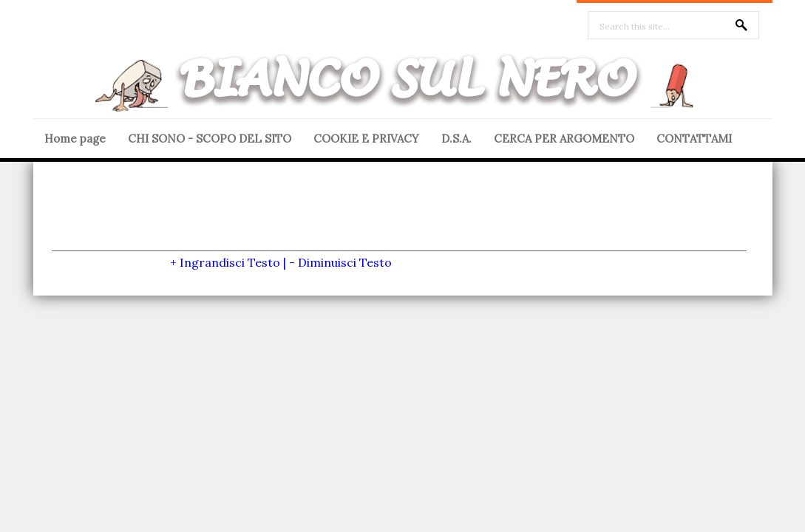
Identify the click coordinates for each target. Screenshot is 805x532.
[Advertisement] (399, 217)
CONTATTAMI (694, 139)
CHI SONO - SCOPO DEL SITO (210, 139)
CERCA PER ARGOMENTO (564, 139)
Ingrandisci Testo (230, 262)
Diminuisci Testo (345, 262)
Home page (75, 139)
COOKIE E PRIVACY (366, 139)
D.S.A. (456, 139)
